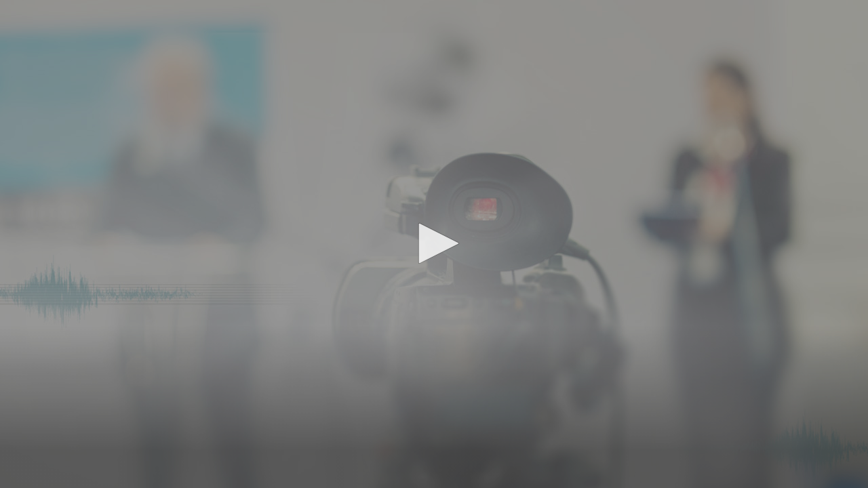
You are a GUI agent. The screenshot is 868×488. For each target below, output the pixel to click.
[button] (434, 243)
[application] (434, 244)
